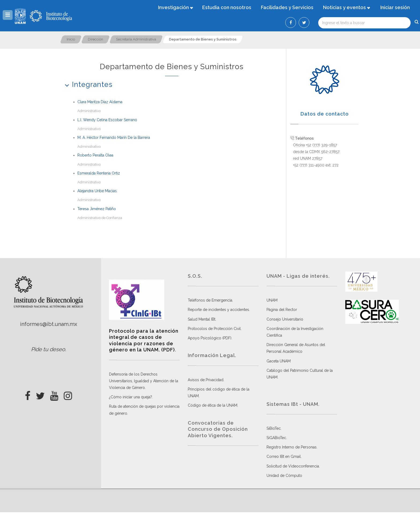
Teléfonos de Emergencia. (210, 300)
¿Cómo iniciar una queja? (131, 397)
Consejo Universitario (285, 319)
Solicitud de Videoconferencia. (293, 466)
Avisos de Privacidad (206, 380)
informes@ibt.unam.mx (49, 324)
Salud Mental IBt (202, 319)
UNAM (272, 300)
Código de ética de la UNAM (213, 405)
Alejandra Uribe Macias (97, 191)
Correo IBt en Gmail (284, 456)
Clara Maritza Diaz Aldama (100, 102)
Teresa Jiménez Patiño (97, 209)
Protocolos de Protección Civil (214, 329)
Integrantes (87, 84)
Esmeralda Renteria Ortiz (99, 173)
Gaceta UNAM (279, 361)
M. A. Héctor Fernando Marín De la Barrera (114, 138)
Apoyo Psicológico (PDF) (210, 338)
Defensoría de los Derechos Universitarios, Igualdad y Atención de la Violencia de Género (144, 381)
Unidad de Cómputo (284, 476)
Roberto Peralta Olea (95, 155)
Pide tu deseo (48, 349)
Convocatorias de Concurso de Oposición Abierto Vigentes (218, 429)
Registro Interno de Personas (292, 447)
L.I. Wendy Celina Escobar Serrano (107, 120)
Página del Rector (282, 310)
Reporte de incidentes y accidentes (218, 310)
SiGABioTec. (277, 438)
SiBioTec (274, 428)
